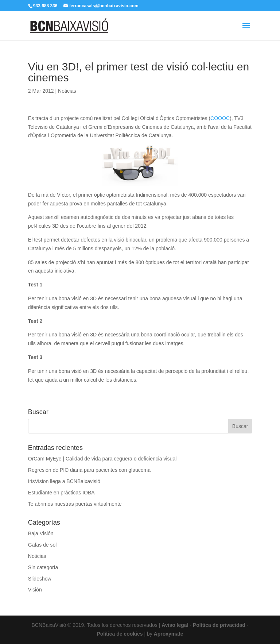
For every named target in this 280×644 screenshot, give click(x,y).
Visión (35, 590)
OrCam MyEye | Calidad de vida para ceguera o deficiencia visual (102, 459)
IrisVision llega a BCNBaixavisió (64, 481)
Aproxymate (169, 634)
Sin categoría (43, 567)
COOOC (220, 118)
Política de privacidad (219, 625)
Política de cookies (120, 634)
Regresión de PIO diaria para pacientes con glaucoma (89, 470)
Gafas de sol (42, 545)
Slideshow (40, 579)
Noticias (67, 91)
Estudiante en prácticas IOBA (61, 493)
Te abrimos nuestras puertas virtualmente (75, 504)
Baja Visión (41, 533)
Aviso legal (175, 625)
